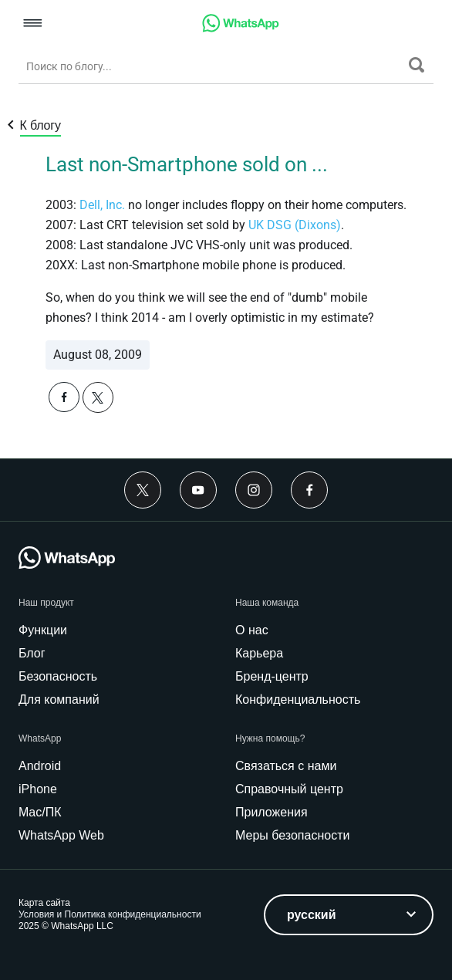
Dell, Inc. (102, 205)
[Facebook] (309, 490)
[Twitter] (143, 490)
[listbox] (349, 915)
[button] (33, 24)
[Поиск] (417, 65)
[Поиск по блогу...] (214, 66)
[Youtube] (198, 490)
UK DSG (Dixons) (295, 225)
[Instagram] (254, 490)
